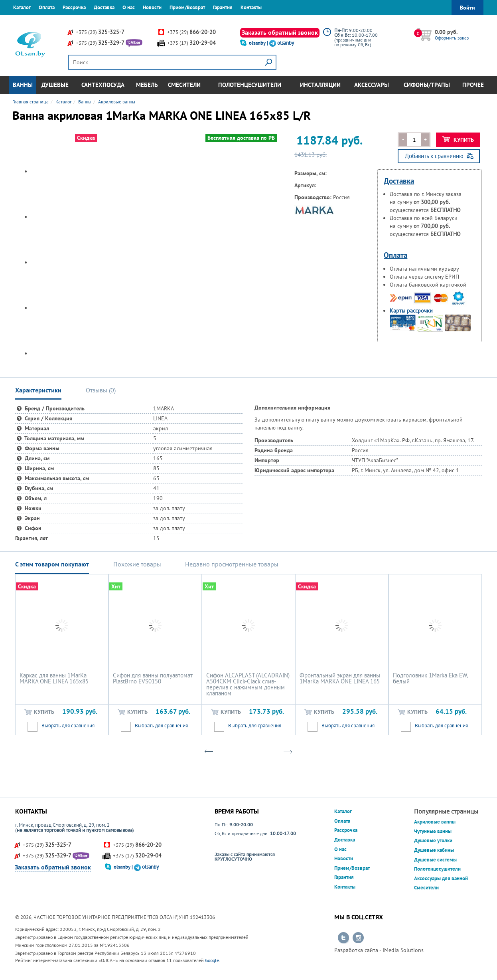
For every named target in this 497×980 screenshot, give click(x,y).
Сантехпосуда (103, 85)
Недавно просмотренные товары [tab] (232, 564)
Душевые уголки (433, 840)
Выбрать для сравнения (68, 726)
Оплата (47, 7)
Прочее (473, 85)
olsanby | (259, 43)
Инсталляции (320, 85)
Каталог (22, 7)
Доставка (104, 7)
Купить (458, 140)
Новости (152, 7)
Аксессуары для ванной (441, 878)
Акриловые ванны (435, 822)
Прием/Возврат (187, 7)
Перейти (343, 938)
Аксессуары (372, 85)
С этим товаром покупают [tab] (52, 564)
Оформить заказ (452, 38)
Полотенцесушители (250, 85)
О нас (129, 7)
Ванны (23, 85)
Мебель (147, 85)
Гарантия (223, 7)
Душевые (55, 85)
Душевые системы (435, 860)
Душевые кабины (434, 850)
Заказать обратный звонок (280, 32)
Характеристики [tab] (38, 390)
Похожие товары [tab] (137, 564)
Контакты (251, 7)
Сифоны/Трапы (427, 85)
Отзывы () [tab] (101, 390)
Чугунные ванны (433, 831)
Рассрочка (74, 7)
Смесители (184, 85)
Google (212, 960)
